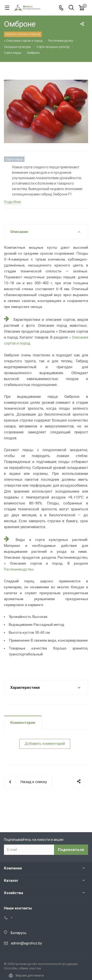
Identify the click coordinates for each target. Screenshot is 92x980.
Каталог (11, 881)
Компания (13, 868)
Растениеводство (19, 569)
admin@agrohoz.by (26, 943)
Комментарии (23, 723)
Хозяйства (13, 893)
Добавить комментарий (45, 744)
